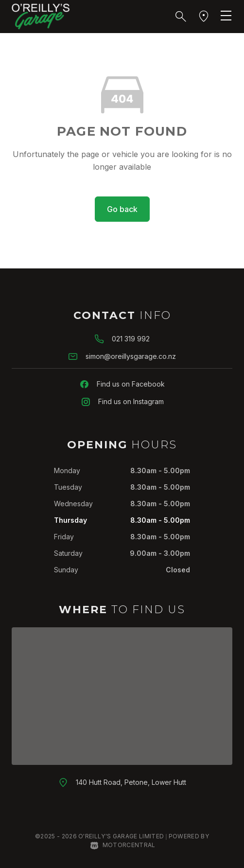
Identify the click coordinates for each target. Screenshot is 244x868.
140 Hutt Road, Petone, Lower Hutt (131, 782)
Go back (122, 209)
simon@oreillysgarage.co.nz (131, 356)
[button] (181, 17)
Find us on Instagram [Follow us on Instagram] (131, 401)
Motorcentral (123, 845)
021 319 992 (131, 339)
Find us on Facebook (131, 384)
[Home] (41, 16)
